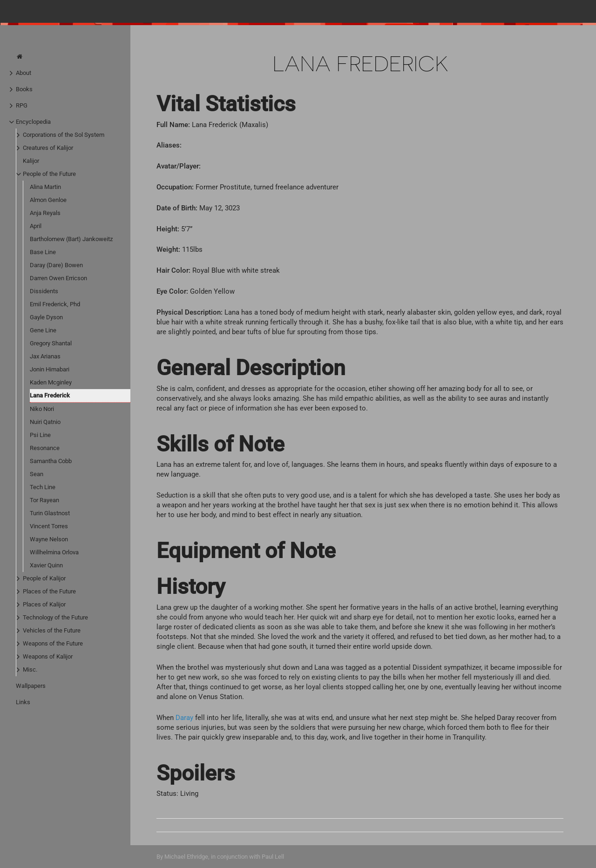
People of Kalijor (44, 578)
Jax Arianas (45, 356)
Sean (37, 474)
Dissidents (44, 291)
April (36, 226)
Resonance (45, 448)
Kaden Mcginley (51, 382)
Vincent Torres (49, 526)
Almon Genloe (48, 200)
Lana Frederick (50, 395)
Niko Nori (42, 409)
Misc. (30, 670)
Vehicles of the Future (52, 630)
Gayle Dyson (46, 317)
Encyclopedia (33, 122)
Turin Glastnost (50, 513)
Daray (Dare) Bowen (56, 265)
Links (23, 702)
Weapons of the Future (53, 643)
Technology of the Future (55, 617)
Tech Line (43, 487)
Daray (184, 718)
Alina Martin (45, 187)
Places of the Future (49, 591)
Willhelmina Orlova (54, 552)
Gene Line (43, 330)
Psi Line (40, 435)
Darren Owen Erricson (58, 278)
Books (24, 89)
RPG (22, 105)
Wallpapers (31, 686)
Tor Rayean (44, 500)
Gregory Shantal (51, 343)
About (24, 73)
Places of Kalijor (44, 604)
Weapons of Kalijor (48, 656)
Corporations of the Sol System (64, 135)
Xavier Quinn (46, 565)
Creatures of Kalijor (48, 148)
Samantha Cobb (51, 461)
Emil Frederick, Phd (55, 304)
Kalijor (31, 161)
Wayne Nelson (49, 539)
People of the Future (49, 174)
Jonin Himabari (50, 369)
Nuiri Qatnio (45, 422)
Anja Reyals (45, 213)
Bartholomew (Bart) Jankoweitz (71, 239)
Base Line (43, 252)
